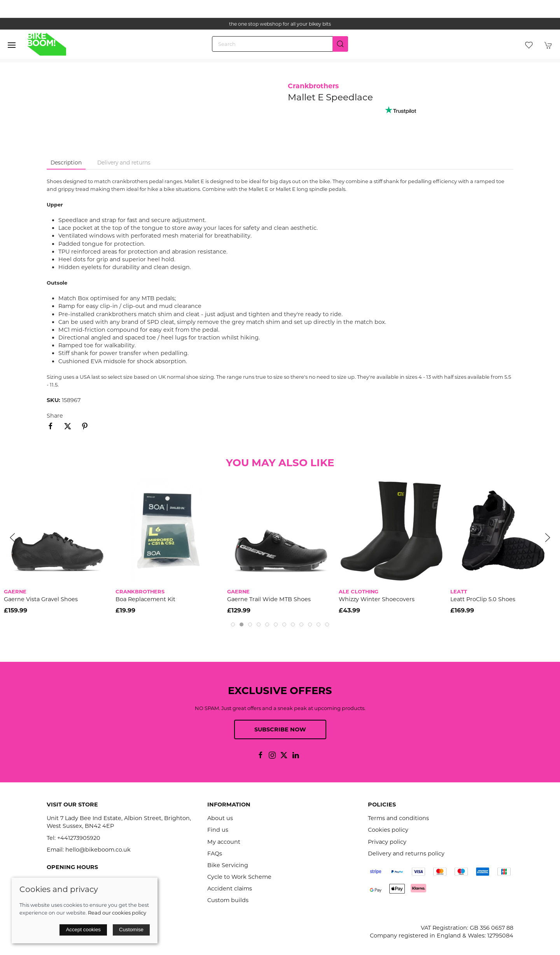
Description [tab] (66, 163)
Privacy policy (387, 842)
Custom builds (228, 900)
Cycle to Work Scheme (239, 877)
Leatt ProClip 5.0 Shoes (483, 599)
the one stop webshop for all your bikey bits (280, 24)
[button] (12, 45)
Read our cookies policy (117, 913)
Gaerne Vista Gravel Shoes (41, 599)
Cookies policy (388, 830)
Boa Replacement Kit (145, 599)
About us (220, 818)
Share (55, 416)
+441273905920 (79, 838)
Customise (131, 930)
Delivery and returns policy (406, 854)
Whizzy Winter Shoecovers (377, 599)
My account (224, 842)
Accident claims (230, 889)
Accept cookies (83, 930)
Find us (218, 830)
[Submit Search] (340, 44)
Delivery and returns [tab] (124, 163)
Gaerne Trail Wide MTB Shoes (269, 599)
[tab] (233, 624)
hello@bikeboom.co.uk (98, 850)
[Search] (280, 44)
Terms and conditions (398, 818)
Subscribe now (280, 729)
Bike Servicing (228, 865)
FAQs (215, 854)
